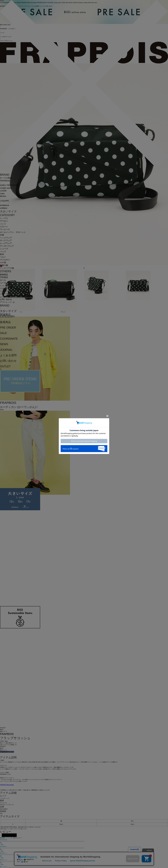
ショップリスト (7, 286)
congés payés (6, 188)
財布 (2, 254)
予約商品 (4, 277)
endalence (5, 205)
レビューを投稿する (9, 835)
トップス (4, 218)
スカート (4, 227)
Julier (2, 194)
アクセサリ (5, 260)
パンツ (3, 224)
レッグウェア (6, 243)
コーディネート (7, 283)
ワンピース (5, 229)
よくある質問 (6, 297)
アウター (4, 221)
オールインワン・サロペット (13, 232)
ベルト (3, 257)
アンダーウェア (7, 246)
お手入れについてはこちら (7, 805)
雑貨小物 (4, 265)
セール (3, 280)
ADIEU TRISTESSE (9, 185)
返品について (3, 731)
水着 (2, 235)
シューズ (4, 249)
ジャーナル (5, 294)
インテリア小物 (7, 268)
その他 (3, 262)
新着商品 (4, 275)
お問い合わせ (6, 299)
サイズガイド (15, 829)
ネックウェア (6, 240)
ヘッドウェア (6, 238)
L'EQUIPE (4, 201)
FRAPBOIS (5, 181)
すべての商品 (6, 178)
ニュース (4, 291)
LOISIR (3, 191)
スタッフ (4, 288)
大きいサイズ (8, 211)
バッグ (3, 252)
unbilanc (4, 208)
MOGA (3, 196)
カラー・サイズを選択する (7, 752)
